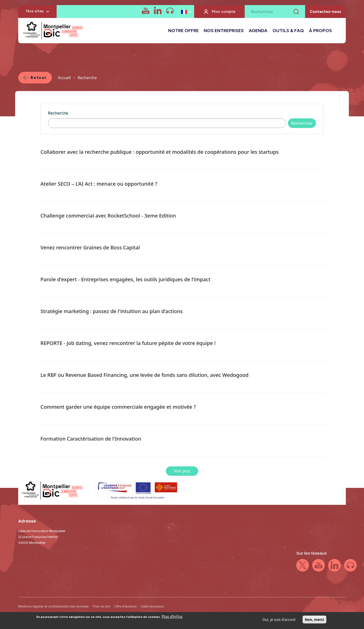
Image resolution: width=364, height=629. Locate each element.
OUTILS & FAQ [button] (288, 31)
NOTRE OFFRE (183, 31)
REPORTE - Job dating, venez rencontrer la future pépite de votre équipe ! (128, 343)
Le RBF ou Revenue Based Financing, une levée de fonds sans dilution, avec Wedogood (144, 375)
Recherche (58, 113)
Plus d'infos (172, 618)
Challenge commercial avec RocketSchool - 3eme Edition (108, 216)
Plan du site (101, 606)
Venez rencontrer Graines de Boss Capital (90, 247)
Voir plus (182, 471)
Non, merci (314, 621)
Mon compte (224, 12)
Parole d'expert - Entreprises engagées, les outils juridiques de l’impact (125, 279)
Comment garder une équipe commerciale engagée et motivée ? (118, 407)
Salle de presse (152, 606)
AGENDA (258, 31)
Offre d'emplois (126, 606)
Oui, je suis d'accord (279, 621)
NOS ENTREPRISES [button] (224, 31)
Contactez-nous (325, 12)
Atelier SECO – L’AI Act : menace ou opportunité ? (99, 184)
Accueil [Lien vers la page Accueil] (64, 78)
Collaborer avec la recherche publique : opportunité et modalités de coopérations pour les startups (160, 152)
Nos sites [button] (35, 11)
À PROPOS (320, 31)
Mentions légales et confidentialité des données (53, 606)
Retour (39, 78)
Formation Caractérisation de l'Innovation (91, 439)
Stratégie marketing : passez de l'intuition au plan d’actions (112, 311)
